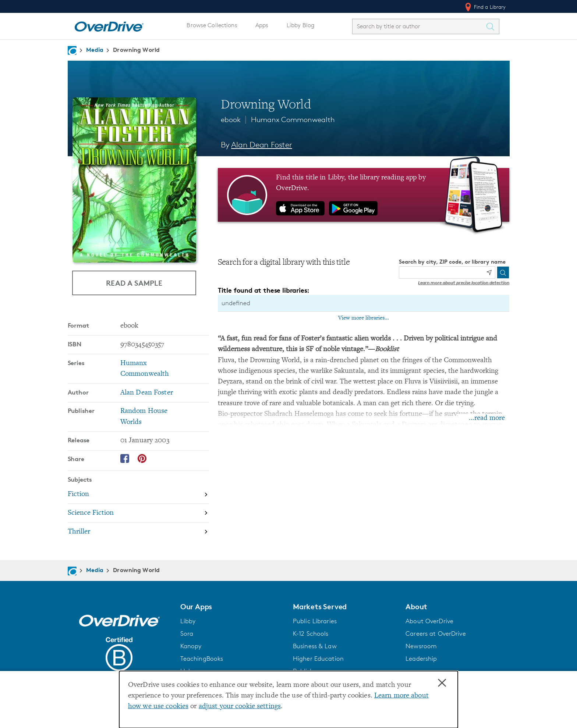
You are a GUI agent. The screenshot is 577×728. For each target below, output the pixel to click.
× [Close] (442, 683)
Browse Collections (212, 25)
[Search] (503, 272)
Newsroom (421, 646)
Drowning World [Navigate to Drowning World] (136, 50)
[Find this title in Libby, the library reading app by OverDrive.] (364, 195)
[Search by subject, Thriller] (138, 531)
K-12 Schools (311, 633)
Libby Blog (300, 25)
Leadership (421, 658)
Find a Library (485, 7)
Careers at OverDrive (436, 633)
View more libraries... (364, 318)
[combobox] (419, 26)
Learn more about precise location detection (464, 283)
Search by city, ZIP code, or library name (452, 262)
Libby (188, 621)
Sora (187, 633)
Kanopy (191, 646)
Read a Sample (134, 283)
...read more (487, 418)
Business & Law (315, 646)
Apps (262, 25)
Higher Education (318, 658)
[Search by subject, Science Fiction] (138, 513)
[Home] (109, 25)
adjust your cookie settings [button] (240, 706)
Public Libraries (315, 621)
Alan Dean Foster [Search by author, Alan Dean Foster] (262, 145)
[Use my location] (489, 272)
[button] (232, 606)
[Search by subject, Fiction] (138, 494)
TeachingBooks (202, 658)
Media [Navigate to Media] (95, 50)
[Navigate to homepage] (72, 50)
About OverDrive (429, 621)
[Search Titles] (492, 26)
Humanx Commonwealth (293, 119)
